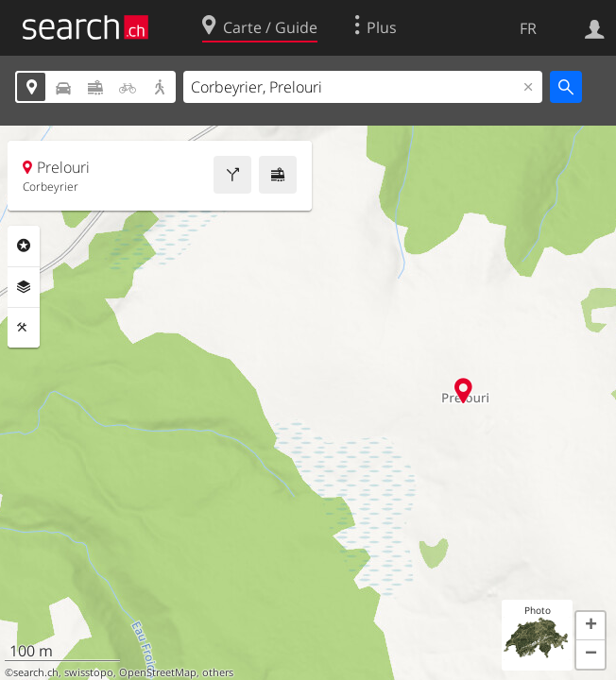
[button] (590, 626)
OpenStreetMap (158, 672)
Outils (24, 328)
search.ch (36, 672)
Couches (24, 287)
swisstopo (89, 672)
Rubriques (24, 246)
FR (528, 28)
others (218, 672)
